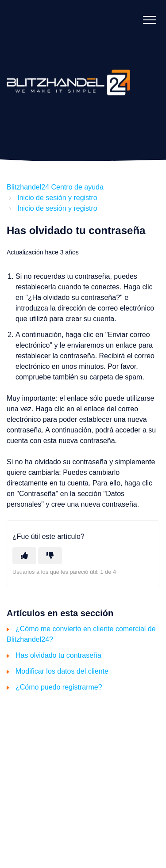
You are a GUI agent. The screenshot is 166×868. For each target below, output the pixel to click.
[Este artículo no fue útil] (50, 556)
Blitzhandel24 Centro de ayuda (55, 187)
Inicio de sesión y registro (57, 198)
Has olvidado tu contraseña (58, 655)
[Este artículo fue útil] (24, 556)
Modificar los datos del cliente (62, 671)
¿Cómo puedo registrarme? (59, 687)
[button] (149, 20)
